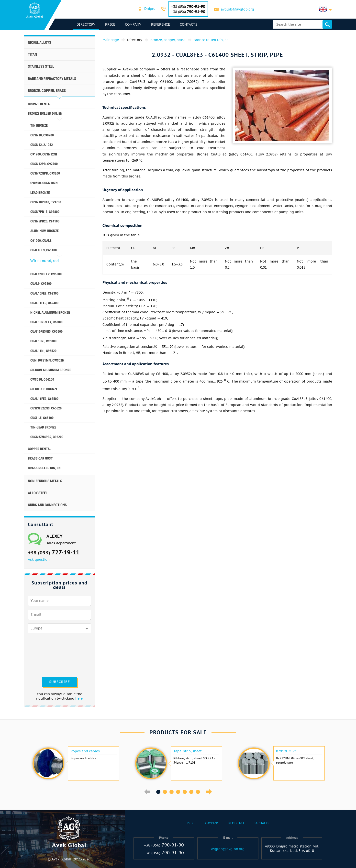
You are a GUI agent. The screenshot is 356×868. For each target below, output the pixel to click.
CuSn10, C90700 (42, 135)
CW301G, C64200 (42, 379)
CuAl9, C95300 (41, 284)
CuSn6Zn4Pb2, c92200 (47, 437)
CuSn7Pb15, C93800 (45, 212)
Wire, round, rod (44, 261)
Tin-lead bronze (43, 427)
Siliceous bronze (44, 389)
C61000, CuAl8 (41, 241)
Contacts (189, 24)
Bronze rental (40, 104)
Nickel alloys (39, 43)
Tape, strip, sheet (188, 751)
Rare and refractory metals (52, 79)
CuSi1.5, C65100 (42, 418)
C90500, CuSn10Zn (44, 183)
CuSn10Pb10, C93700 (46, 202)
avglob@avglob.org (237, 9)
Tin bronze (39, 125)
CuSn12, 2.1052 (42, 145)
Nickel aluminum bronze (50, 312)
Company (133, 24)
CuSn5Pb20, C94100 (45, 221)
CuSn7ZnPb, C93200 (45, 173)
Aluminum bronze (44, 231)
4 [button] (178, 792)
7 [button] (198, 792)
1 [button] (158, 792)
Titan (32, 55)
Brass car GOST (40, 458)
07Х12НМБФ (286, 751)
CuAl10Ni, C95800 (43, 341)
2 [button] (165, 792)
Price (110, 24)
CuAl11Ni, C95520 (43, 351)
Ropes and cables (85, 751)
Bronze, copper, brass (47, 91)
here (79, 698)
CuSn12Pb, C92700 (44, 164)
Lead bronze (40, 193)
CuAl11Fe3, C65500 (44, 399)
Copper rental (40, 449)
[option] (75, 763)
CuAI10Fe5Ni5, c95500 (46, 331)
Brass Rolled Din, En (44, 468)
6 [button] (191, 792)
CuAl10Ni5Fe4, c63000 (47, 322)
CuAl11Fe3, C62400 (44, 303)
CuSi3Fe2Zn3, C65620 (46, 408)
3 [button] (172, 792)
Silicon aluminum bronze (51, 370)
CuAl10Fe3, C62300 (44, 293)
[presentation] (48, 655)
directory (86, 24)
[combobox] (150, 9)
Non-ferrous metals (45, 481)
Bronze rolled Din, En (45, 113)
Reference (161, 24)
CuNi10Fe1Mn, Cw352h (47, 360)
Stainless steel (41, 66)
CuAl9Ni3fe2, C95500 (46, 274)
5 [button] (185, 792)
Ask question (39, 560)
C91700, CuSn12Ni (44, 154)
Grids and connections (47, 505)
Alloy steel (38, 493)
